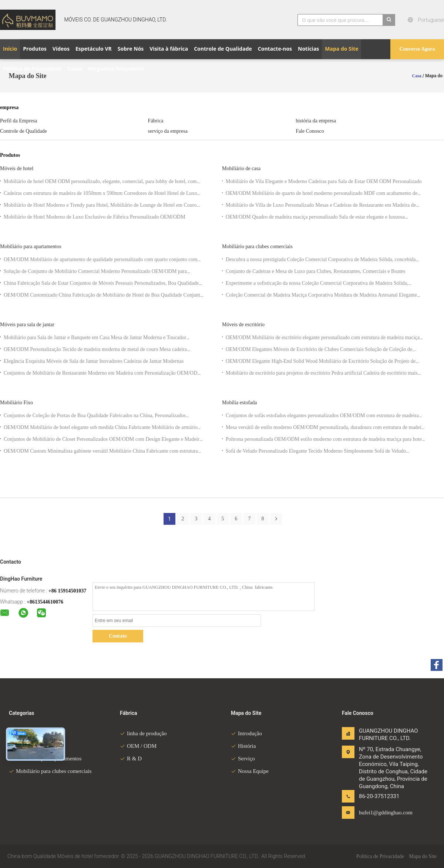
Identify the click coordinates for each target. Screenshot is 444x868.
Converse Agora (417, 49)
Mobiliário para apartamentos (31, 246)
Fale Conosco (310, 131)
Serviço (243, 759)
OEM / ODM (138, 746)
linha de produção (143, 733)
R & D (131, 759)
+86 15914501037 (67, 591)
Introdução (246, 733)
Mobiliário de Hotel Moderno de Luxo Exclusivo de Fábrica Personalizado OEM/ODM (95, 217)
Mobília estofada (239, 403)
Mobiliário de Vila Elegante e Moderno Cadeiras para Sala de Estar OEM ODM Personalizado (324, 181)
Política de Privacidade (380, 856)
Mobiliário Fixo (16, 403)
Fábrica (156, 121)
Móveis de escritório (243, 325)
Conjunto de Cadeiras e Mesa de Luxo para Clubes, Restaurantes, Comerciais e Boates (315, 271)
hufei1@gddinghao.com (382, 813)
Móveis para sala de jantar (27, 325)
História (243, 746)
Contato (118, 636)
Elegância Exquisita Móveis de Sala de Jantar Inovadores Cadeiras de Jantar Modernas (94, 361)
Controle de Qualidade (23, 131)
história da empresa (316, 121)
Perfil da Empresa (18, 121)
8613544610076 (46, 602)
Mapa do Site (423, 856)
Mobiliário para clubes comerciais (257, 246)
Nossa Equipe (250, 771)
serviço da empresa (168, 131)
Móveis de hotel (17, 168)
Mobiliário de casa (241, 168)
